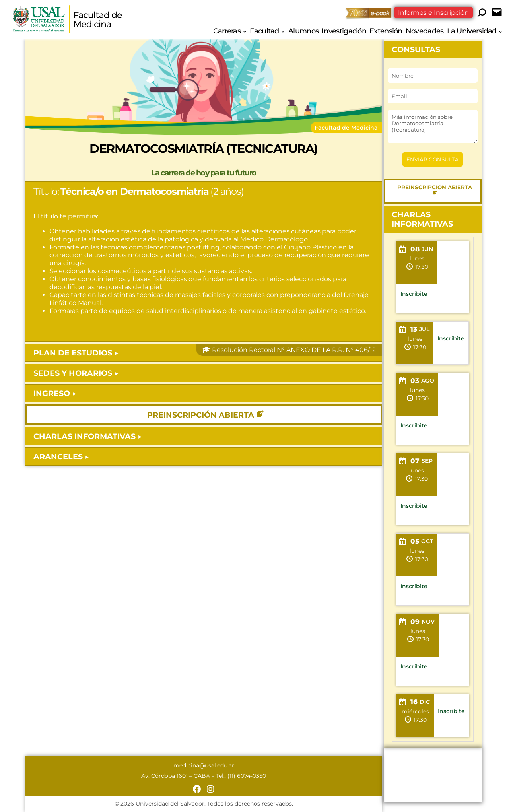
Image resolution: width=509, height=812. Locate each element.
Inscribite (414, 294)
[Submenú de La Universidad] (500, 31)
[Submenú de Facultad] (283, 31)
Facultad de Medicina (346, 128)
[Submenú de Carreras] (245, 31)
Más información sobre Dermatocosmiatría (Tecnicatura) (433, 126)
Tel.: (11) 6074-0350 (241, 776)
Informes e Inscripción (433, 13)
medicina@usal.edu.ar (204, 765)
